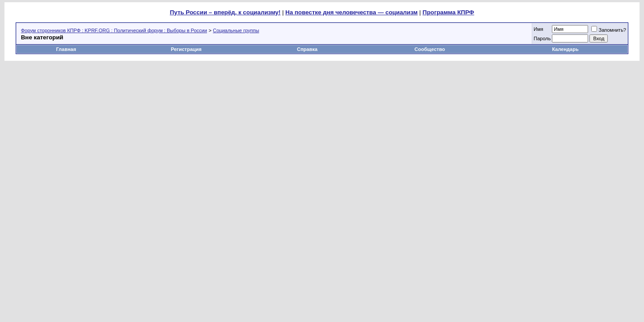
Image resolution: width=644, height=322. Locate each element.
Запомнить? (609, 30)
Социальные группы (236, 30)
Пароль (542, 38)
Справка (307, 49)
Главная (66, 49)
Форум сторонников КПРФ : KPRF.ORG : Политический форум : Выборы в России (114, 30)
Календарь (566, 49)
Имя (538, 29)
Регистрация (186, 49)
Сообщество (430, 49)
